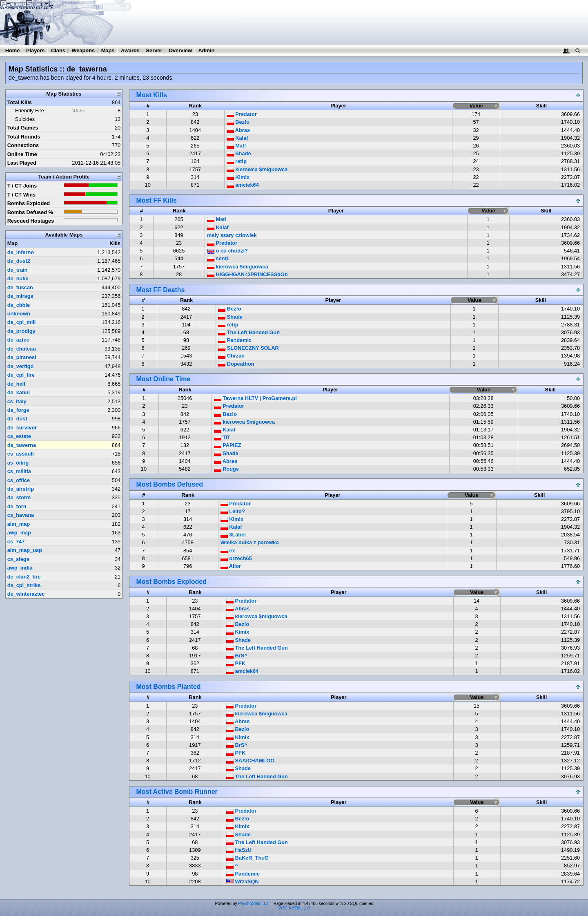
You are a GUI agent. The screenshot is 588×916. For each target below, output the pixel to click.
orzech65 (236, 558)
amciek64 (243, 185)
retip (237, 161)
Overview (180, 50)
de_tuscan (20, 287)
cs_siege (18, 559)
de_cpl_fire (21, 375)
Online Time (22, 154)
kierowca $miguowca (257, 169)
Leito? (233, 511)
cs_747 (16, 542)
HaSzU (239, 850)
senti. (218, 258)
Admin (206, 50)
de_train (18, 270)
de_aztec (18, 340)
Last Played (22, 163)
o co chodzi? (227, 251)
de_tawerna (22, 445)
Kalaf (237, 138)
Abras (238, 130)
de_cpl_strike (24, 585)
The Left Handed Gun (249, 332)
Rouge (226, 469)
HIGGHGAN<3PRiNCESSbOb (247, 274)
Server (154, 50)
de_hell (16, 384)
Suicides (25, 119)
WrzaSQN (243, 881)
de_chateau (22, 349)
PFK (236, 663)
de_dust (17, 419)
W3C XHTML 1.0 (294, 908)
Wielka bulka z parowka (250, 542)
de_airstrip (21, 489)
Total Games (23, 128)
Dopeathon (236, 364)
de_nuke (18, 278)
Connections (23, 145)
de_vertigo (21, 366)
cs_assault (21, 454)
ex (228, 551)
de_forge (18, 410)
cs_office (19, 480)
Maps (108, 50)
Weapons (83, 50)
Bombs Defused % (30, 212)
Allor (231, 566)
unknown (19, 314)
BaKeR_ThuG (247, 858)
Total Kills (20, 102)
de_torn (17, 506)
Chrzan (231, 356)
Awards (130, 50)
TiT (222, 437)
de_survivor (22, 428)
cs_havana (21, 515)
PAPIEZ (228, 445)
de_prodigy (21, 331)
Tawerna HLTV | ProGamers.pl (255, 398)
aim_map (19, 524)
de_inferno (21, 252)
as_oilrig (18, 463)
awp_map (19, 533)
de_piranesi (22, 357)
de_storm (19, 497)
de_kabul (19, 392)
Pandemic (235, 340)
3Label (233, 535)
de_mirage (20, 296)
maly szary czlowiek (232, 235)
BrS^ (237, 656)
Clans (58, 50)
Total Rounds (24, 137)
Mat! (236, 146)
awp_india (20, 568)
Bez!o (238, 122)
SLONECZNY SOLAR (248, 348)
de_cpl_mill (22, 322)
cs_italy (17, 401)
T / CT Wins (22, 195)
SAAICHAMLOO (250, 761)
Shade (239, 153)
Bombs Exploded (29, 203)
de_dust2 (19, 261)
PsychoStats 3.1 (253, 904)
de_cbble (19, 305)
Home (13, 50)
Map (13, 243)
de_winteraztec (26, 594)
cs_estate (19, 436)
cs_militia (19, 471)
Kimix (238, 177)
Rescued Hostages (31, 221)
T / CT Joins (22, 186)
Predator (242, 114)
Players (36, 50)
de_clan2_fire (24, 577)
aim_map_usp (25, 550)
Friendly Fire (30, 111)
